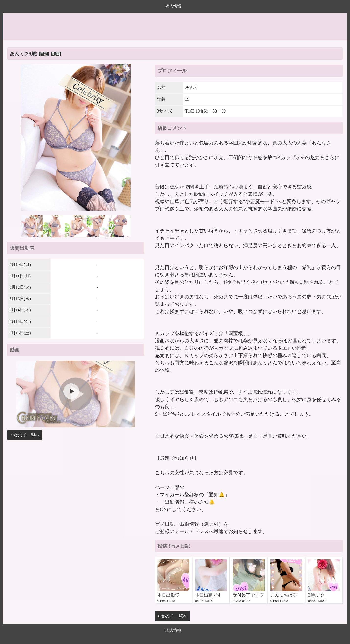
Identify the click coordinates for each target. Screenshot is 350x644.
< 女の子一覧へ (25, 435)
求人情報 (173, 6)
